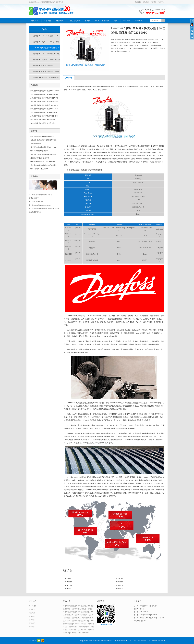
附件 (116, 21)
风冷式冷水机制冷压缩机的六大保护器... (44, 165)
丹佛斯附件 (75, 609)
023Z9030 (119, 578)
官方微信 (39, 641)
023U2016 (119, 582)
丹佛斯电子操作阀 (69, 612)
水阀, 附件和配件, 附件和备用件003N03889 (45, 91)
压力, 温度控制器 (102, 21)
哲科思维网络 (161, 641)
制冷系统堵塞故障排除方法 (39, 151)
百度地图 (138, 2)
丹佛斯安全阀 (82, 630)
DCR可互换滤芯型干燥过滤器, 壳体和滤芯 (44, 49)
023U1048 (68, 585)
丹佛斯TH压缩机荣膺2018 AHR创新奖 (43, 162)
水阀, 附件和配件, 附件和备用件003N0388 (44, 102)
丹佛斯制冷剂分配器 (80, 624)
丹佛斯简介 (61, 21)
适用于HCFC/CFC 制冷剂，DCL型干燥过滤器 (44, 37)
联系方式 (139, 21)
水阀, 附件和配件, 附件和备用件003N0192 (44, 109)
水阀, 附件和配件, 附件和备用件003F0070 (44, 98)
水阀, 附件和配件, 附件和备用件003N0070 (44, 94)
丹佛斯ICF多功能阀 (81, 615)
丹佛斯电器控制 (75, 633)
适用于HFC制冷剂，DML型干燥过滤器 (44, 43)
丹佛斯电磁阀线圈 (82, 612)
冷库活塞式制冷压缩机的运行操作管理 (43, 154)
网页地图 (154, 2)
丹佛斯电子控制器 (86, 609)
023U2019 (68, 582)
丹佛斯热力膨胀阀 (69, 606)
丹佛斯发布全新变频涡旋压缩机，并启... (44, 147)
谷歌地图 (146, 2)
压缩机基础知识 (36, 144)
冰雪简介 (48, 21)
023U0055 (119, 585)
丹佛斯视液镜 (76, 618)
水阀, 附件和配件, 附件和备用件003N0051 (44, 112)
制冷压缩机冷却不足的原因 (39, 169)
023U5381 (119, 589)
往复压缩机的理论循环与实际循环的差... (44, 140)
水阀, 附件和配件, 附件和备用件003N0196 (44, 105)
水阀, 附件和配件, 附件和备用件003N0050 (44, 116)
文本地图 (32, 627)
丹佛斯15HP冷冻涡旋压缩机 (40, 158)
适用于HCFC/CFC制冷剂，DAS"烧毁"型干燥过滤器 (42, 67)
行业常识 (126, 21)
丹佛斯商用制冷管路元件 (80, 621)
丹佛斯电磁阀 (81, 606)
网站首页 (35, 21)
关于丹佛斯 (33, 606)
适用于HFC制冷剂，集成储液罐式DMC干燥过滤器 (44, 78)
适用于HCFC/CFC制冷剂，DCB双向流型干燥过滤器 (44, 55)
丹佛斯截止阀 (86, 618)
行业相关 (32, 613)
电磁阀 (87, 21)
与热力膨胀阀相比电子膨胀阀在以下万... (44, 136)
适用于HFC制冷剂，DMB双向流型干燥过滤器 (44, 61)
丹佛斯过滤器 (73, 627)
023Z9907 (68, 578)
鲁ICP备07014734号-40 (138, 641)
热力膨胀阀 (75, 21)
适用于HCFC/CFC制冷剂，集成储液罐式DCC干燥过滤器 (44, 72)
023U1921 (68, 589)
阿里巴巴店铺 (43, 641)
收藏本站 (161, 2)
